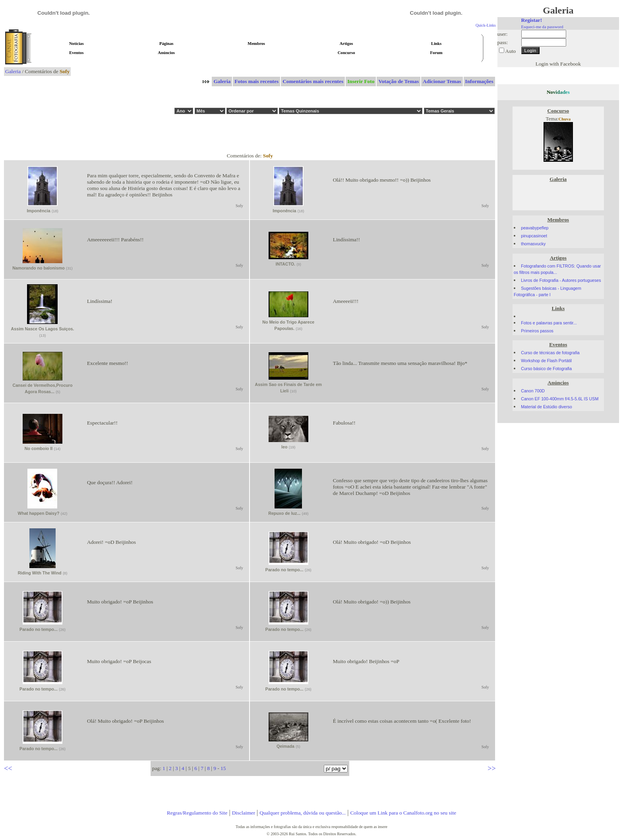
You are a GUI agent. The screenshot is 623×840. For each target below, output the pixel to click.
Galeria (13, 71)
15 (223, 768)
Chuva (565, 119)
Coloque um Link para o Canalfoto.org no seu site (403, 813)
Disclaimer (244, 813)
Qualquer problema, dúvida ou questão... (303, 813)
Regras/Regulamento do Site (197, 813)
